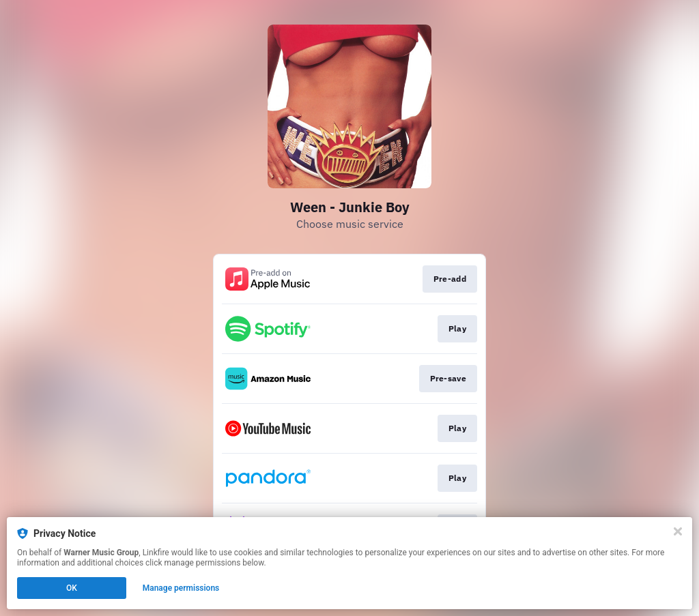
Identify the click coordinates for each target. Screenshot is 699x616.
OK (72, 588)
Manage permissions (181, 588)
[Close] (678, 531)
